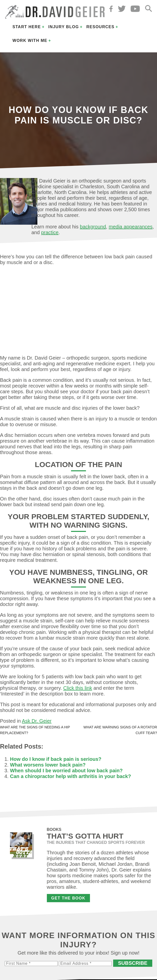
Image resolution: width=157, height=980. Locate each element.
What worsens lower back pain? (48, 765)
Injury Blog (64, 27)
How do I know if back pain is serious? (56, 759)
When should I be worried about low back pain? (66, 771)
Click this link (78, 688)
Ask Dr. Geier (37, 721)
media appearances (131, 227)
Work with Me (30, 41)
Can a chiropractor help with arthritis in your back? (71, 776)
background (93, 227)
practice (50, 232)
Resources (100, 27)
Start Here (27, 27)
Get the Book (68, 898)
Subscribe (133, 963)
